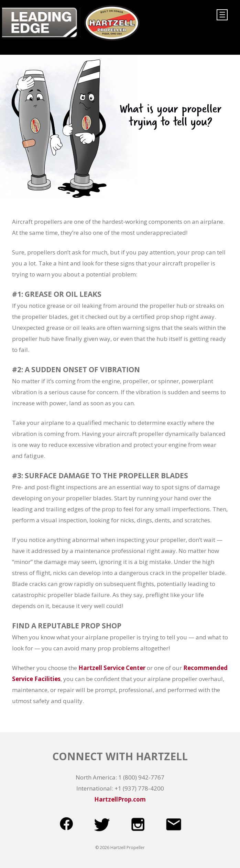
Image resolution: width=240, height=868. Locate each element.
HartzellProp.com (120, 799)
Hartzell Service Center (112, 668)
